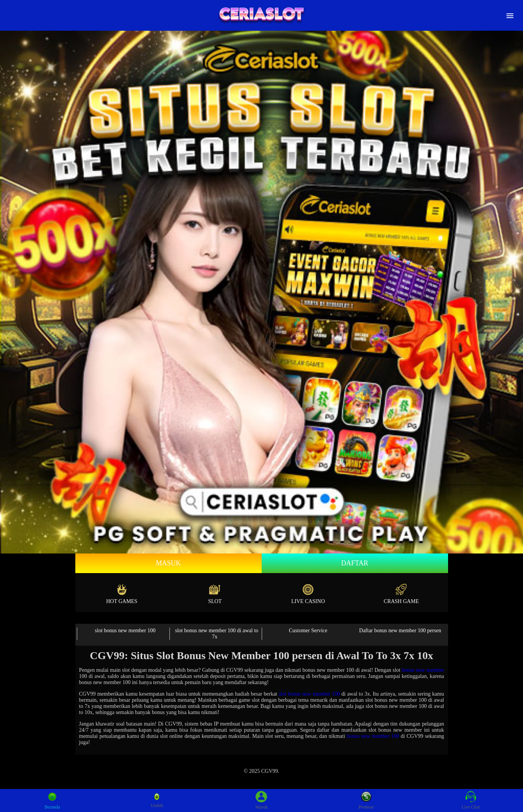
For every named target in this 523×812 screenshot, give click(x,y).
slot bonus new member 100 (125, 631)
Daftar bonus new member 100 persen (400, 631)
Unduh (157, 800)
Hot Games (122, 594)
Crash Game (401, 594)
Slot (215, 594)
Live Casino (308, 594)
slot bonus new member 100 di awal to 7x (217, 634)
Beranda (52, 800)
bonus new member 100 (373, 736)
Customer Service (308, 631)
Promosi (366, 800)
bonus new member (423, 670)
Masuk (168, 563)
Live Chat (471, 800)
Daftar (355, 563)
